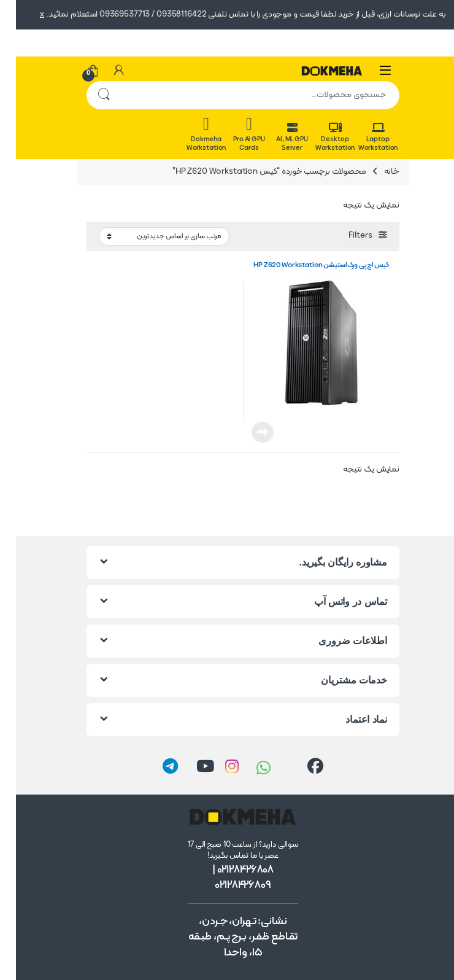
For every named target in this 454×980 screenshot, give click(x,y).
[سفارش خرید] (148, 237)
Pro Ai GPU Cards (233, 134)
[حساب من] (103, 71)
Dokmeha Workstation (190, 134)
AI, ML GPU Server (276, 138)
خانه (376, 172)
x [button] (26, 14)
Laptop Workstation (362, 138)
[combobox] (244, 95)
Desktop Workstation (319, 138)
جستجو (88, 95)
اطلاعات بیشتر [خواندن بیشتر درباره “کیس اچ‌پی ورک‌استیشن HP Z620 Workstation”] (247, 432)
